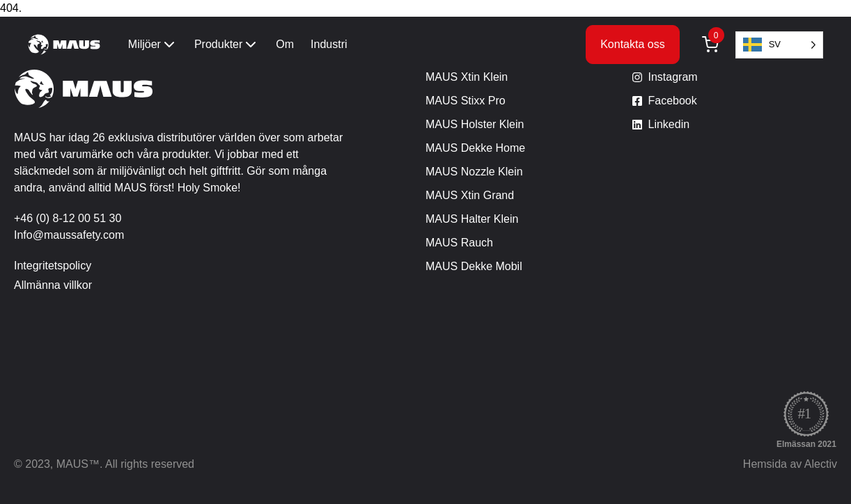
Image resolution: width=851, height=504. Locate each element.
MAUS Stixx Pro (466, 101)
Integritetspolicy (53, 266)
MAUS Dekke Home (475, 148)
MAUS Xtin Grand (470, 195)
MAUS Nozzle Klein (474, 172)
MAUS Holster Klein (475, 124)
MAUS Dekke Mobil (474, 266)
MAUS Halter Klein (472, 219)
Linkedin (669, 124)
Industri (329, 44)
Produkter (227, 45)
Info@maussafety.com (69, 235)
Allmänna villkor (53, 285)
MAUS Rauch (459, 243)
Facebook (673, 101)
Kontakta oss (633, 44)
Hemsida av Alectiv (790, 464)
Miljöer (153, 45)
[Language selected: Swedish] (779, 45)
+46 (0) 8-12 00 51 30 (68, 218)
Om (285, 44)
